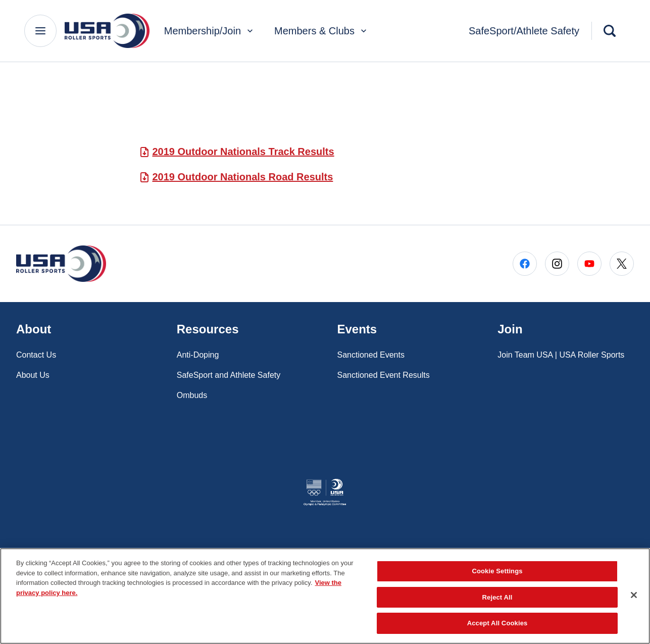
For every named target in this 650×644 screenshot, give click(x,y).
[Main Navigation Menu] (40, 31)
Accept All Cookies (497, 623)
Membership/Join (210, 31)
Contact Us (36, 355)
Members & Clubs (321, 31)
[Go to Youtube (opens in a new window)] (589, 264)
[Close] (634, 595)
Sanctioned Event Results (384, 375)
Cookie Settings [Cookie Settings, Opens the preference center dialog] (497, 571)
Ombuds (192, 395)
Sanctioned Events (371, 355)
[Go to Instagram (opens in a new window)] (557, 264)
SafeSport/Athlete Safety (524, 31)
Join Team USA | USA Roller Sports (561, 355)
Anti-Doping (198, 355)
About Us (33, 375)
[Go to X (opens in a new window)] (622, 264)
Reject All (497, 597)
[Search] (610, 31)
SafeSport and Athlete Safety (229, 375)
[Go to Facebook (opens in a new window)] (525, 264)
